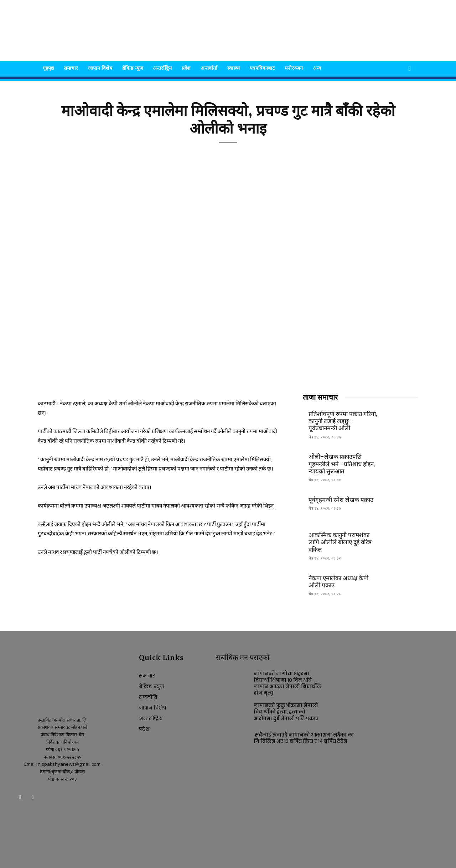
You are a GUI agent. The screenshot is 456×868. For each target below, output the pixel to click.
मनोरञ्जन (294, 68)
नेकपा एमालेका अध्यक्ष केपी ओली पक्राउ (338, 582)
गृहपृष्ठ (48, 68)
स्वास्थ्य (234, 68)
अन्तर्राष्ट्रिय (162, 68)
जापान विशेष (100, 68)
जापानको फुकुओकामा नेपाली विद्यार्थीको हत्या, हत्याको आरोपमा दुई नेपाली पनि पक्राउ (286, 712)
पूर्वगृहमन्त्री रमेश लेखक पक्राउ (341, 500)
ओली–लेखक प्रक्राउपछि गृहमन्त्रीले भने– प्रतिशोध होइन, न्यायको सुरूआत (342, 464)
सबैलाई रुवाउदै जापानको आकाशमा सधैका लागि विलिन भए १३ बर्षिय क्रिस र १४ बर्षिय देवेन (304, 738)
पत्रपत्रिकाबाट (262, 68)
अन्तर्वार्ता (209, 68)
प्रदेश (186, 68)
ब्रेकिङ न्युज (133, 68)
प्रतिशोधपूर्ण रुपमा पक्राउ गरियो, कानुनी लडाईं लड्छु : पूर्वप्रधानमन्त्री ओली (343, 421)
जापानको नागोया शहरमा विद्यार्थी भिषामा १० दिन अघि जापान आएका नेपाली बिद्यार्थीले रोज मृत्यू (287, 684)
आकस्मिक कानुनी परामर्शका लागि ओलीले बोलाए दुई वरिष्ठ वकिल (340, 542)
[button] (410, 69)
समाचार (71, 68)
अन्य (317, 68)
